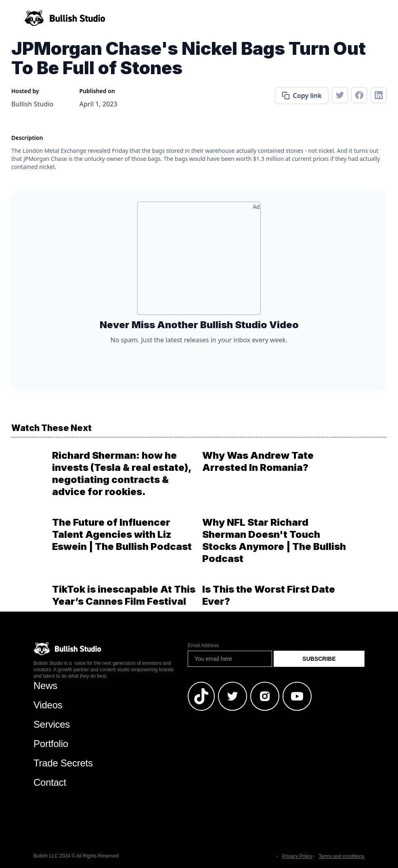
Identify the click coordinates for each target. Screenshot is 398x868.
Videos (48, 705)
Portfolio (51, 744)
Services (52, 724)
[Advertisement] (199, 261)
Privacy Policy (297, 856)
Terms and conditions (342, 856)
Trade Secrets (63, 763)
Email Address (203, 645)
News (45, 686)
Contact (50, 782)
